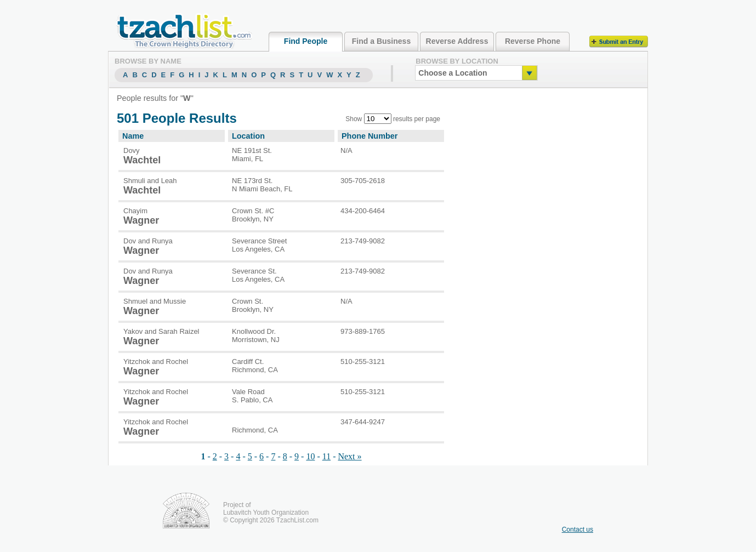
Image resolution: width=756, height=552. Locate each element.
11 (326, 456)
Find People (306, 41)
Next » (349, 456)
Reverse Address (457, 41)
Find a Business (381, 41)
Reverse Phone (533, 41)
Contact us (578, 530)
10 (310, 456)
